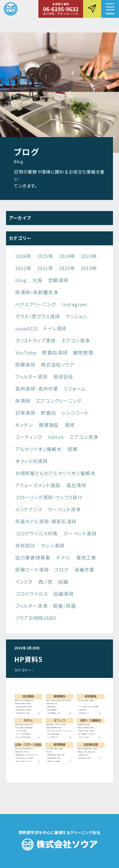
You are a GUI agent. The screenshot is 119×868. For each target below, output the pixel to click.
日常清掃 (25, 413)
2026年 (23, 256)
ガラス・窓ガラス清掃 (38, 316)
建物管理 (83, 352)
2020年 (67, 268)
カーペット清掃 (80, 533)
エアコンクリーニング (59, 401)
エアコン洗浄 (84, 437)
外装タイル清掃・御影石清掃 (46, 521)
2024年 (67, 256)
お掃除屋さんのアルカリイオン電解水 (55, 473)
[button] (110, 9)
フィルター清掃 (31, 377)
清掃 (69, 425)
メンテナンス (29, 509)
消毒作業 (84, 570)
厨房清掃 (25, 364)
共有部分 (25, 545)
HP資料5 (28, 659)
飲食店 (48, 413)
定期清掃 (58, 280)
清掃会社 (63, 377)
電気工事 (86, 557)
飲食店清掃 (55, 352)
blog (21, 280)
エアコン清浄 (76, 340)
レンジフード (75, 413)
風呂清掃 (76, 485)
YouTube (26, 352)
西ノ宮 (45, 582)
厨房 (73, 449)
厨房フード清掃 (32, 570)
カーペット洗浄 (64, 509)
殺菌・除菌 (64, 606)
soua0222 (26, 328)
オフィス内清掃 (31, 461)
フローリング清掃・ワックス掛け (49, 497)
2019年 (89, 268)
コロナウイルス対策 (36, 533)
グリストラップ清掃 (35, 340)
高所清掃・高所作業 (37, 389)
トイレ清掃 (55, 328)
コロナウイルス (32, 594)
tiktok (56, 437)
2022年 (23, 268)
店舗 (63, 582)
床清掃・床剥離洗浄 (37, 292)
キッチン (24, 425)
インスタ (24, 582)
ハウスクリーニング (36, 304)
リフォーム (75, 389)
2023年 (89, 256)
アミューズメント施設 (38, 485)
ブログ (61, 570)
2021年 (45, 268)
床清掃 (23, 401)
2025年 (45, 256)
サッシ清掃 (53, 545)
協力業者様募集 (33, 557)
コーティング (29, 437)
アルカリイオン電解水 (39, 449)
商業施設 (49, 425)
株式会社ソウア (58, 364)
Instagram (75, 304)
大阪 (37, 280)
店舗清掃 (63, 594)
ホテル (63, 557)
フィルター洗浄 (31, 606)
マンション (76, 316)
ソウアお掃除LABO (36, 618)
